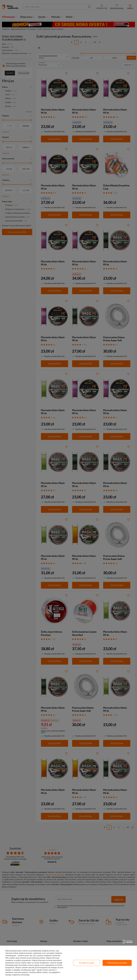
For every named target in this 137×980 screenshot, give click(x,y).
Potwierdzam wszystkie (117, 963)
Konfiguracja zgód (87, 963)
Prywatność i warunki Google (51, 963)
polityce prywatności (23, 960)
